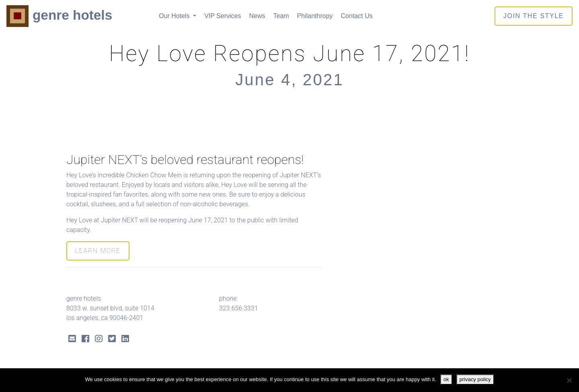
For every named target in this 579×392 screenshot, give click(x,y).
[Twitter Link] (112, 340)
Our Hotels (175, 16)
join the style (534, 16)
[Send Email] (72, 340)
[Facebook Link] (85, 340)
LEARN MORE (98, 251)
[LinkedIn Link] (125, 340)
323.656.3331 (238, 308)
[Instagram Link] (99, 340)
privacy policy (475, 379)
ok (446, 379)
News (257, 16)
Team (281, 16)
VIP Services (223, 16)
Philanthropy (315, 16)
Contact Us (357, 16)
